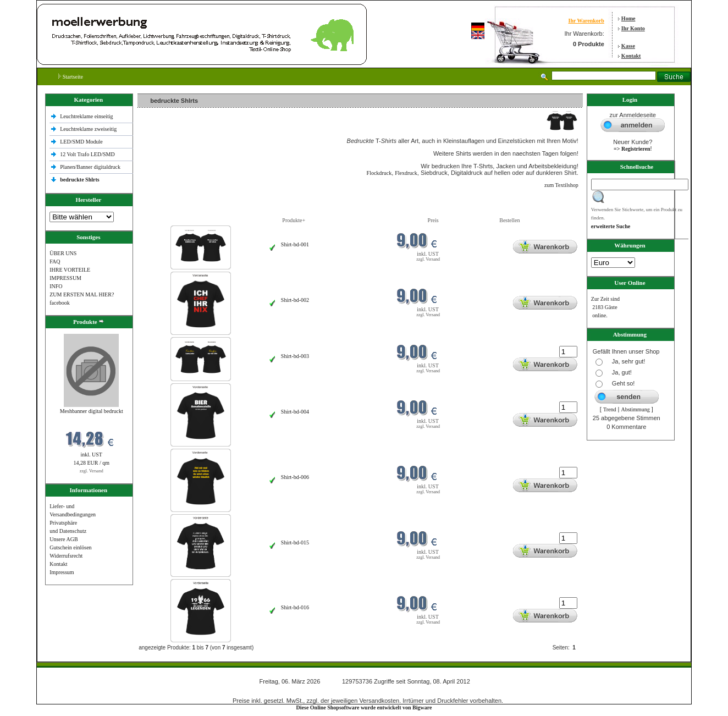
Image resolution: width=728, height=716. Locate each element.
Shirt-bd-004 (295, 412)
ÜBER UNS (63, 253)
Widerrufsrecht (66, 556)
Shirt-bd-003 (295, 356)
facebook (60, 303)
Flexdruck (406, 173)
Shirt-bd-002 (295, 300)
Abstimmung (635, 409)
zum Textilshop (561, 185)
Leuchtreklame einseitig (87, 116)
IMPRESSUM (65, 278)
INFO (56, 286)
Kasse (628, 46)
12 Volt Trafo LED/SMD (87, 154)
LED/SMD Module (81, 142)
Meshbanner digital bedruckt (92, 411)
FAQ (55, 261)
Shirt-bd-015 (295, 542)
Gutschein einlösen (70, 547)
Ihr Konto (633, 28)
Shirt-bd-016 (295, 607)
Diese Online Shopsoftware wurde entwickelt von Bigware (364, 707)
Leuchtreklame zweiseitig (89, 129)
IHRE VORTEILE (70, 270)
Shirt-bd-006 (295, 477)
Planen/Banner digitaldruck (90, 167)
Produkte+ (294, 220)
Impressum (62, 572)
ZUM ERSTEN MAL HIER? (82, 294)
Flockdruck (379, 173)
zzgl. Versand (92, 471)
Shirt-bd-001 (295, 244)
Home (628, 18)
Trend (610, 409)
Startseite (71, 77)
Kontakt (631, 56)
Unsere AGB (64, 539)
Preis (433, 220)
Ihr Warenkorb (586, 21)
